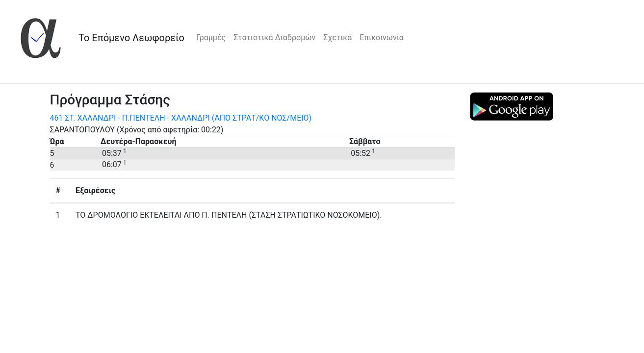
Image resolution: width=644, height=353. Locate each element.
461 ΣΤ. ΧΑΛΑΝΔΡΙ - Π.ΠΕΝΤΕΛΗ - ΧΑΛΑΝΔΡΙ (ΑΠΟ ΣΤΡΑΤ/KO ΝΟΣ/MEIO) (181, 118)
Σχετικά (337, 38)
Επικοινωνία (382, 38)
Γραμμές (211, 38)
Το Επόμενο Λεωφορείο (131, 38)
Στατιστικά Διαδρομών (274, 38)
